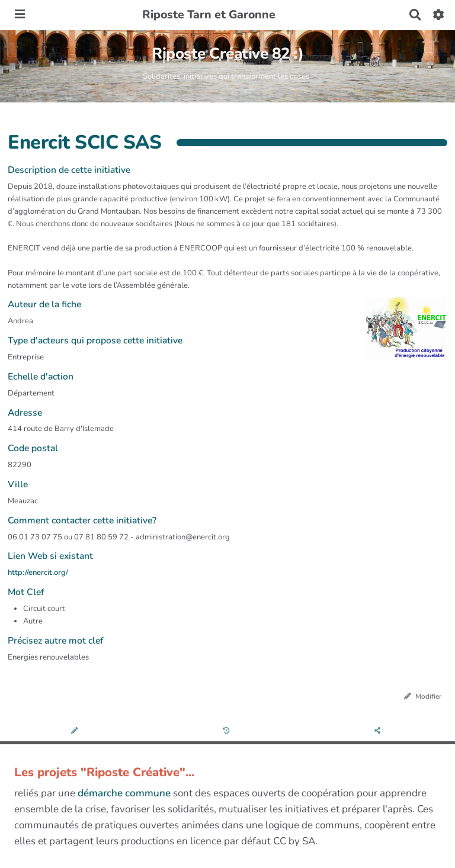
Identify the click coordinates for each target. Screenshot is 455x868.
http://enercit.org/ (38, 573)
